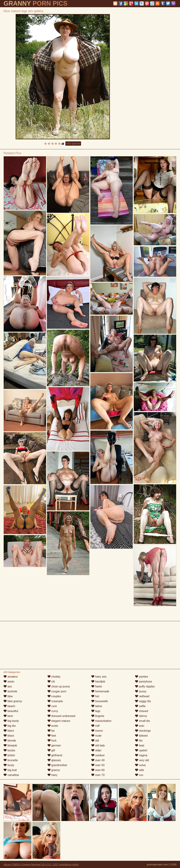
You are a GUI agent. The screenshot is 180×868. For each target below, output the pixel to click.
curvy (53, 711)
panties (142, 677)
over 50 (98, 765)
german (54, 745)
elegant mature (59, 721)
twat (140, 745)
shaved (142, 711)
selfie (140, 706)
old (95, 741)
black (9, 736)
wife (139, 770)
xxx (139, 775)
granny (54, 770)
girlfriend (55, 755)
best (8, 716)
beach (9, 706)
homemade (100, 691)
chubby (54, 677)
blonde (10, 741)
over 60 (98, 770)
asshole (10, 691)
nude (96, 736)
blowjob (10, 745)
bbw (8, 696)
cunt (52, 706)
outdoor (98, 755)
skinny (141, 716)
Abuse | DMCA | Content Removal (22, 864)
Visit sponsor (73, 144)
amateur (11, 677)
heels (97, 686)
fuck (52, 741)
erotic (53, 726)
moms (97, 731)
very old (142, 760)
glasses (54, 760)
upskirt (141, 750)
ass (8, 686)
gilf (51, 750)
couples (54, 696)
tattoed (141, 736)
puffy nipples (145, 686)
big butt (10, 770)
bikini (9, 731)
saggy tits (143, 701)
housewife (100, 701)
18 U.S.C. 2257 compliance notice (60, 864)
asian (9, 682)
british (9, 755)
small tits (142, 721)
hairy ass (99, 677)
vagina (141, 755)
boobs (9, 750)
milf (95, 726)
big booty (11, 721)
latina (97, 706)
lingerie (98, 716)
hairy (52, 775)
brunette (11, 760)
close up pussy (59, 686)
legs (96, 711)
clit (51, 682)
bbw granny (13, 701)
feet (52, 736)
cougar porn (57, 691)
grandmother (57, 765)
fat (51, 731)
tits (139, 741)
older (96, 750)
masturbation (101, 721)
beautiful (11, 711)
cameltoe (11, 775)
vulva (140, 765)
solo (140, 726)
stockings (143, 731)
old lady (98, 745)
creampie (55, 701)
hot (95, 696)
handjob (98, 682)
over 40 (98, 760)
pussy (141, 691)
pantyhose (143, 682)
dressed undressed (61, 716)
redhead (142, 696)
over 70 (98, 775)
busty (9, 765)
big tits (10, 726)
